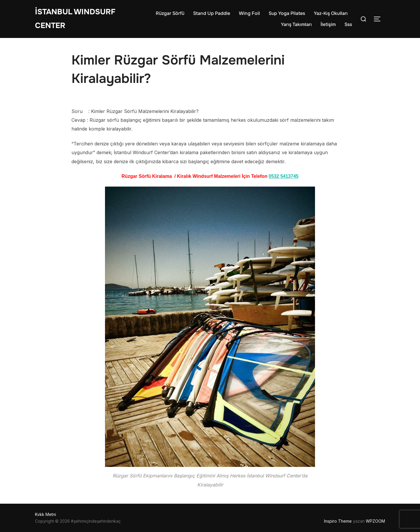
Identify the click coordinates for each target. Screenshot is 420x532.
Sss (348, 24)
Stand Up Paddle (212, 13)
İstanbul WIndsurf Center (75, 19)
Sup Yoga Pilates (287, 13)
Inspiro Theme (338, 521)
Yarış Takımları (296, 24)
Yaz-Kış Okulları (331, 13)
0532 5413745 (283, 176)
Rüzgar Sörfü (170, 13)
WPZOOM (375, 521)
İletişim (328, 24)
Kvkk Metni (45, 514)
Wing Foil (249, 13)
